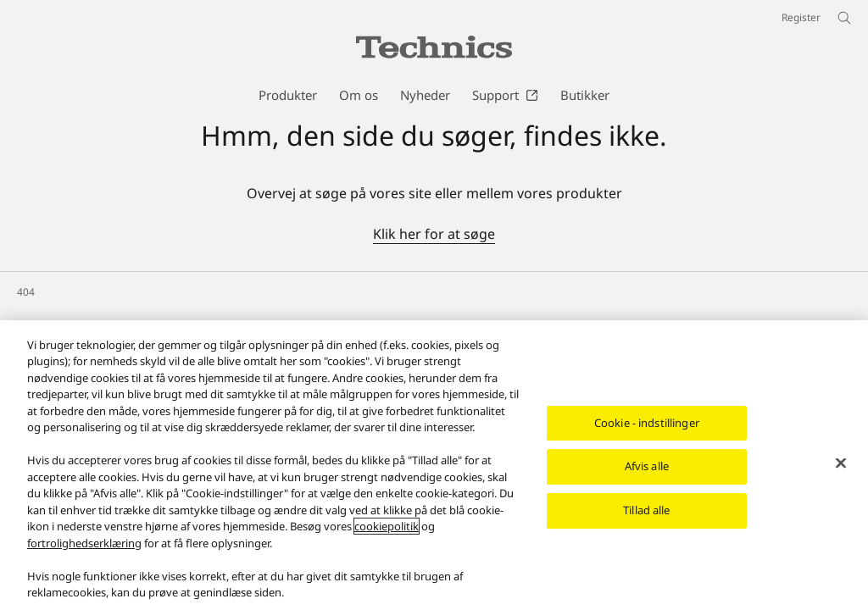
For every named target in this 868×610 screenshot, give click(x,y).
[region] (434, 465)
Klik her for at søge (434, 234)
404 (26, 292)
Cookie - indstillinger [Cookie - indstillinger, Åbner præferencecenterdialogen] (647, 423)
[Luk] (841, 463)
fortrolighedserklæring (84, 543)
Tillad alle (646, 510)
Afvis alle (647, 467)
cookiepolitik (387, 526)
